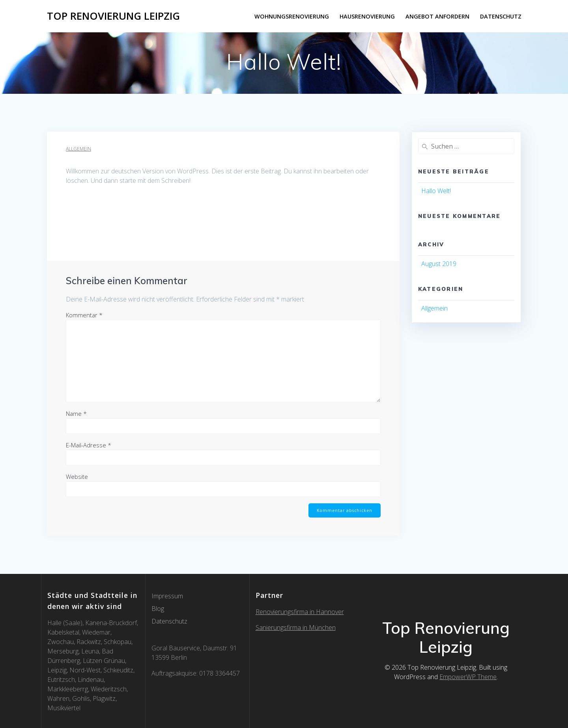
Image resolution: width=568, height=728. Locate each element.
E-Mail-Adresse (89, 445)
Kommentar (84, 315)
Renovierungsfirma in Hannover (300, 612)
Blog (158, 609)
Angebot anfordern (437, 16)
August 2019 (439, 264)
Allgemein (78, 149)
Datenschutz (501, 16)
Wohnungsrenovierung (292, 16)
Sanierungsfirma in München (296, 627)
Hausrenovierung (367, 16)
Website (77, 477)
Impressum (167, 596)
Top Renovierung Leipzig (113, 16)
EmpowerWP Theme (468, 677)
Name (76, 413)
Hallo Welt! (436, 191)
